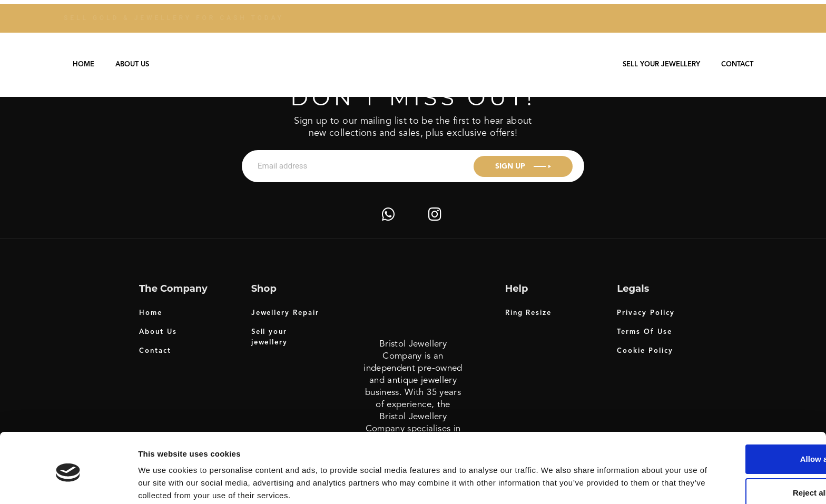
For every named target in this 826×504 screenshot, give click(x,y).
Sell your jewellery (661, 65)
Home (83, 65)
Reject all (739, 452)
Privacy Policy (646, 313)
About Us (132, 65)
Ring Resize (528, 313)
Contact (737, 65)
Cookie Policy (645, 351)
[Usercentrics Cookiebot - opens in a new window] (68, 483)
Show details (163, 483)
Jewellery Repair (285, 313)
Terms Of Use (644, 332)
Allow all (738, 418)
